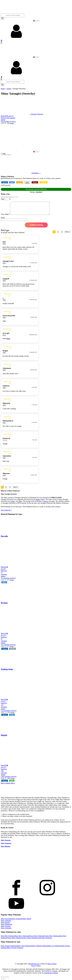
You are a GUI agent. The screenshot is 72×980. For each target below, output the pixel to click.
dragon (5, 182)
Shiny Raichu (5, 922)
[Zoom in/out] (8, 977)
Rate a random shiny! (8, 783)
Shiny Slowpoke (6, 919)
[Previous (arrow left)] (2, 979)
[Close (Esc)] (2, 977)
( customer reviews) (8, 122)
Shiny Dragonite (17, 919)
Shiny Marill (27, 919)
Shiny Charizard (6, 843)
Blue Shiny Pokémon (22, 936)
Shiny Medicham (7, 924)
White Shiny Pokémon (15, 938)
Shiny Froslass (6, 926)
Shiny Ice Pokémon (55, 946)
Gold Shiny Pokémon (45, 938)
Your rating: (5, 214)
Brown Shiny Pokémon (37, 936)
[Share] (4, 977)
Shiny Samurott (6, 921)
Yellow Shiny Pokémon (30, 938)
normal (12, 649)
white (27, 182)
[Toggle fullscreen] (6, 977)
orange (9, 89)
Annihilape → (36, 173)
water (12, 182)
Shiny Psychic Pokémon (15, 948)
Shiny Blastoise (6, 846)
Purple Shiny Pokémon (52, 936)
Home (3, 89)
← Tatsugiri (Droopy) (36, 114)
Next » (67, 232)
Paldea (35, 182)
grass (12, 781)
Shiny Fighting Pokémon (40, 946)
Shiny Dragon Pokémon (9, 946)
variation (44, 182)
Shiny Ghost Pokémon (24, 946)
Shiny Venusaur (6, 840)
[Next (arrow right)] (4, 979)
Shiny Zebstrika (6, 928)
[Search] (2, 18)
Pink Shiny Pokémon (8, 936)
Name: (3, 218)
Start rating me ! (6, 510)
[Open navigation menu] (1, 42)
